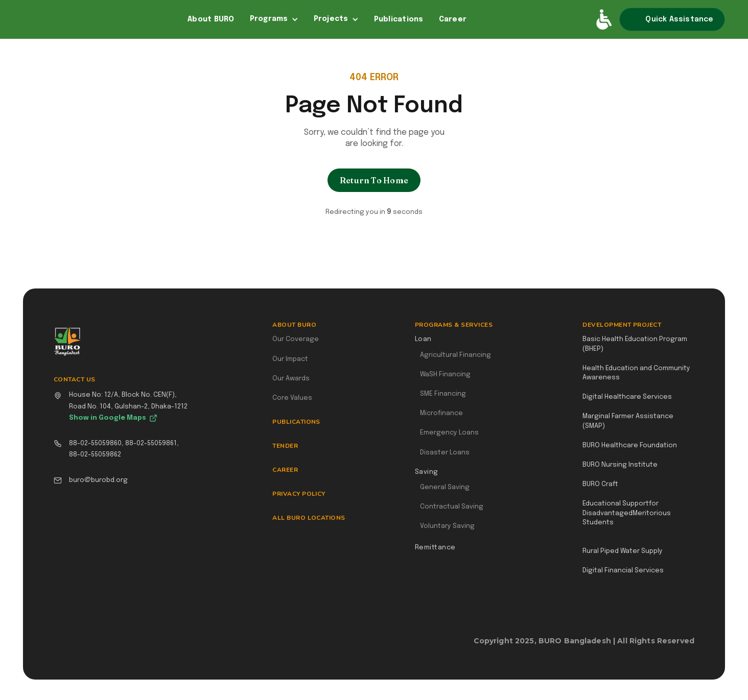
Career (453, 19)
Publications (399, 19)
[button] (274, 19)
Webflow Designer (690, 646)
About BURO (211, 19)
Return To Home (374, 180)
